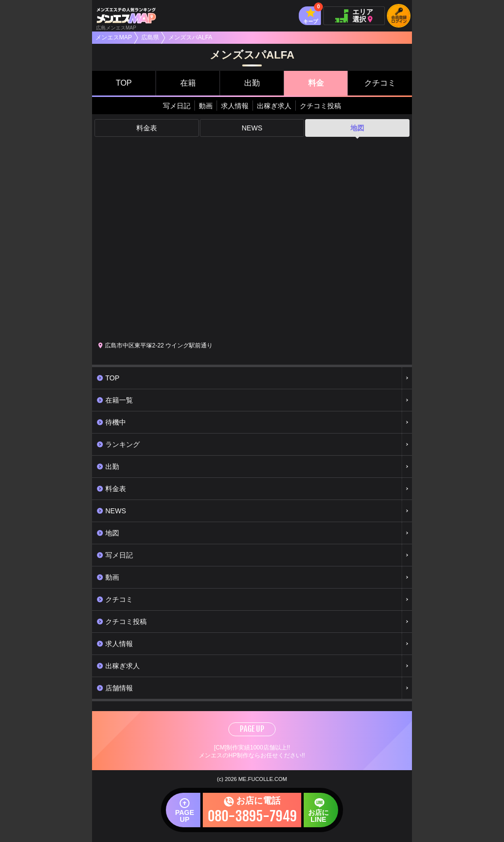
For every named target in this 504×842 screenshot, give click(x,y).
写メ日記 (177, 106)
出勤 (252, 83)
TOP (124, 83)
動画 (206, 106)
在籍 (188, 83)
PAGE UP (252, 729)
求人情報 (235, 106)
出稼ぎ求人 (274, 106)
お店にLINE (318, 816)
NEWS (252, 128)
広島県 (150, 37)
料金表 (147, 128)
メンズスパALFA (190, 37)
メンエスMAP (114, 37)
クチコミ (380, 83)
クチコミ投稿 (320, 106)
